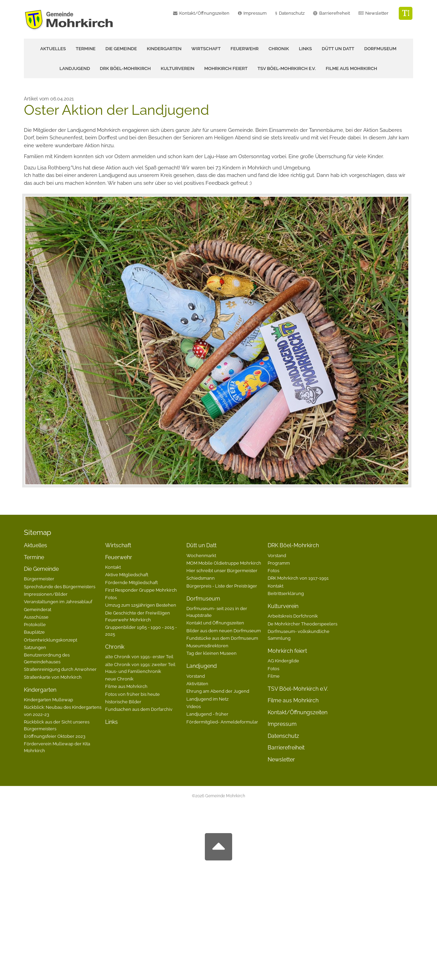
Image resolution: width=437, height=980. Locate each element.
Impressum (255, 13)
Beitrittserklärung (286, 593)
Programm (279, 563)
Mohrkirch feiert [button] (226, 68)
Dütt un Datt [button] (338, 49)
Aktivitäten (197, 684)
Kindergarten (40, 690)
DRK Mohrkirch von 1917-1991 (298, 578)
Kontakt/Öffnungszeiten (204, 13)
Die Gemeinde (41, 569)
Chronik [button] (279, 49)
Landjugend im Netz (207, 699)
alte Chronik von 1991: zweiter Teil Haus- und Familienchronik (140, 668)
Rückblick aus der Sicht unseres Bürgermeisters (57, 725)
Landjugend (202, 666)
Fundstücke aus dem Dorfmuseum (222, 638)
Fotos (111, 597)
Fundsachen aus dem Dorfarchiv (139, 709)
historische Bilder (123, 702)
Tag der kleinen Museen (212, 653)
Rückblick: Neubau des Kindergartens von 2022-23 (63, 710)
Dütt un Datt (201, 545)
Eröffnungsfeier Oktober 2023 (55, 736)
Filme (274, 676)
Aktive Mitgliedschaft (127, 575)
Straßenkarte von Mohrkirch (53, 677)
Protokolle (35, 624)
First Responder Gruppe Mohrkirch (141, 590)
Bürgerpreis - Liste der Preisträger (222, 586)
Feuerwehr (119, 557)
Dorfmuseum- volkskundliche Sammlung (299, 635)
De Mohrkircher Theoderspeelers (302, 624)
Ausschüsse (36, 617)
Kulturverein (283, 606)
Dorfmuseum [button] (380, 49)
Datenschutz (292, 13)
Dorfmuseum (203, 599)
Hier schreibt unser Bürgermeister (222, 570)
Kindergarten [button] (164, 49)
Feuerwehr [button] (244, 49)
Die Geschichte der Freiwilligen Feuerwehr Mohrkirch (138, 616)
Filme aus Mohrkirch (351, 68)
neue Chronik (119, 679)
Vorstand (196, 676)
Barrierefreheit (335, 13)
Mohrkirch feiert (287, 651)
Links (305, 49)
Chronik (115, 647)
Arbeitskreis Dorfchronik (293, 616)
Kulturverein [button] (178, 68)
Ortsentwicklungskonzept (51, 640)
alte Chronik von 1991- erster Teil (139, 657)
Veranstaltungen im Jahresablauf (58, 602)
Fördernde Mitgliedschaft (131, 582)
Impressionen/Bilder (46, 594)
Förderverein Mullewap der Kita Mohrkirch (57, 747)
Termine (86, 49)
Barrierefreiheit (286, 748)
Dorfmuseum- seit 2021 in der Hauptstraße (217, 612)
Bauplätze (34, 632)
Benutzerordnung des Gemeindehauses (47, 658)
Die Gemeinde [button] (121, 49)
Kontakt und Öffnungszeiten (215, 623)
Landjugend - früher (207, 714)
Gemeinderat (38, 609)
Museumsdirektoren (207, 646)
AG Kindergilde (283, 661)
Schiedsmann (201, 578)
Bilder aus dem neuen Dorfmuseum (224, 631)
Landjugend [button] (75, 68)
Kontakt (113, 567)
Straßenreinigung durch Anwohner (60, 669)
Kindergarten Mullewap (48, 700)
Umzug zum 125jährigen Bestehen (141, 605)
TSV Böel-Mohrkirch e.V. (287, 68)
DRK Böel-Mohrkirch (293, 545)
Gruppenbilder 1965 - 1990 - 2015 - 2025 (141, 631)
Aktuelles (53, 49)
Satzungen (35, 647)
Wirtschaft (206, 49)
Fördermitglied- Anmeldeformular (222, 722)
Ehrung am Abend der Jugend (218, 691)
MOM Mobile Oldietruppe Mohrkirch (224, 563)
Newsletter (377, 13)
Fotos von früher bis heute (132, 694)
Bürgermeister (39, 579)
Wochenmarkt (201, 555)
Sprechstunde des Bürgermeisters (60, 586)
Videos (194, 706)
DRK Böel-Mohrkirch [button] (125, 68)
